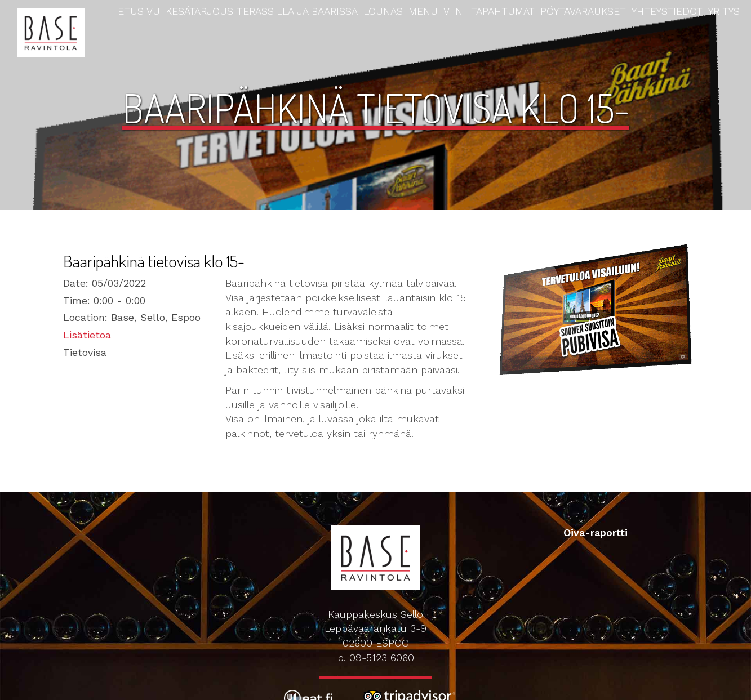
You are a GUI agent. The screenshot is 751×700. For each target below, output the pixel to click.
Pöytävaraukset (583, 11)
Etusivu (139, 11)
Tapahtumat (503, 11)
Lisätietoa (87, 335)
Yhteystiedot (667, 11)
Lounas (383, 11)
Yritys (724, 11)
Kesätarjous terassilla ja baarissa (262, 11)
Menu (423, 11)
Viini (454, 11)
